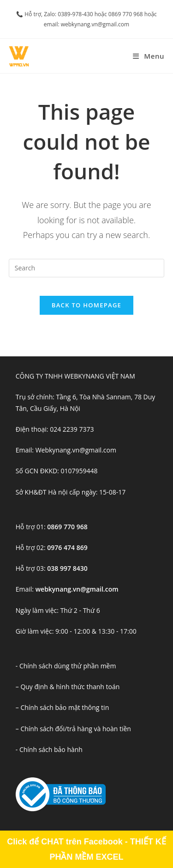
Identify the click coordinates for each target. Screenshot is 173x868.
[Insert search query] (87, 268)
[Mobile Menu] (149, 56)
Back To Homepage (86, 305)
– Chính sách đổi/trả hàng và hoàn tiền (73, 729)
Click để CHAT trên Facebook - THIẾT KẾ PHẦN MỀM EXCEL (86, 849)
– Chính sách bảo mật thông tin (62, 707)
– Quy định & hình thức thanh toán (68, 687)
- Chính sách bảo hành (49, 749)
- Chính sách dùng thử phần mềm (66, 666)
